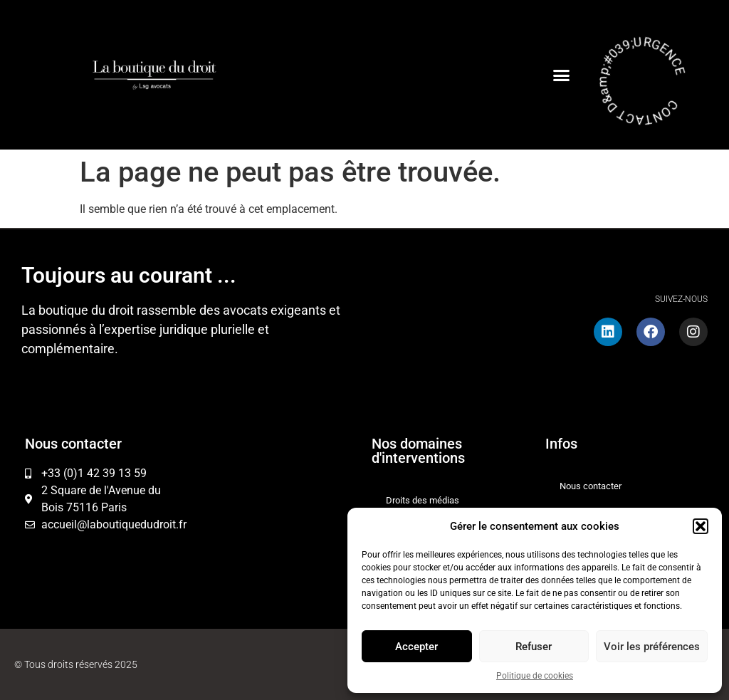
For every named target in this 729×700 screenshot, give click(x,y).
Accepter (416, 647)
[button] (701, 526)
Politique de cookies (535, 676)
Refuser (534, 647)
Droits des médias (423, 500)
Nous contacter (591, 486)
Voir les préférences (652, 647)
